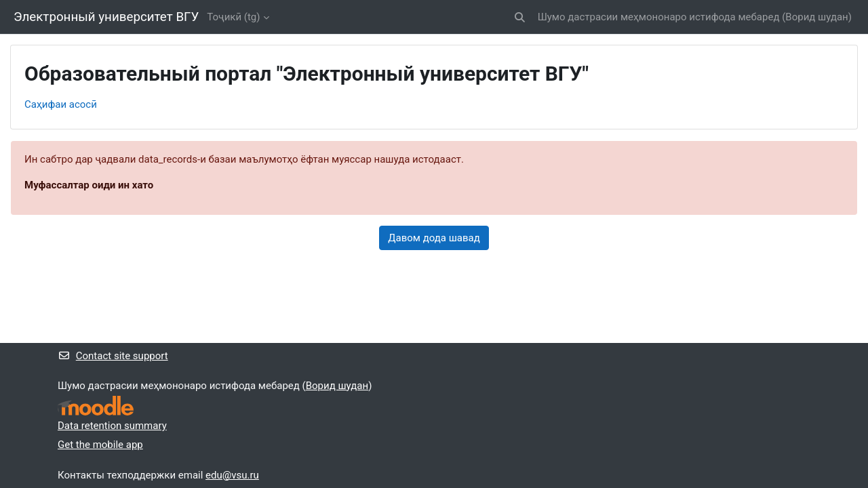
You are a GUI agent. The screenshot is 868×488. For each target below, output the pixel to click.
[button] (520, 17)
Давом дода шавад (434, 238)
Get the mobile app (100, 445)
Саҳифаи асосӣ (61, 104)
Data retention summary (112, 426)
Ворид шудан (816, 17)
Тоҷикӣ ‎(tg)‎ (233, 17)
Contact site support (113, 356)
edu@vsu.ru (232, 475)
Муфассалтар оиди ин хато (89, 185)
